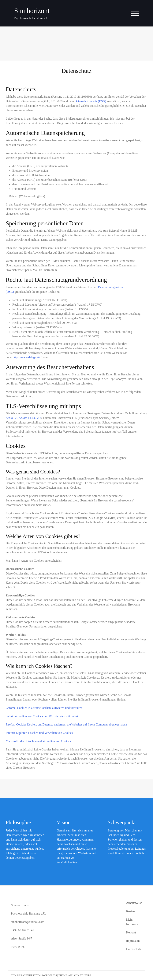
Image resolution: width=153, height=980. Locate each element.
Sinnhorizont (32, 11)
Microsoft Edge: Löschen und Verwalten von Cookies (38, 741)
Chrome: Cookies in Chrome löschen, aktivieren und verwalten (44, 708)
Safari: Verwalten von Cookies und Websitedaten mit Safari (42, 716)
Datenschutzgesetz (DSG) (90, 101)
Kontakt (131, 932)
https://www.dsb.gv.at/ (26, 357)
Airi (71, 975)
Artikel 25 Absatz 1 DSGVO (23, 418)
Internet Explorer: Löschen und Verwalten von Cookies (39, 733)
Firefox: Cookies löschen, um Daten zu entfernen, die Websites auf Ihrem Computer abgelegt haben (66, 724)
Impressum (133, 941)
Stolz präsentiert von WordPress (34, 975)
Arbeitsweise (134, 903)
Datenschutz (134, 949)
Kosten (130, 911)
